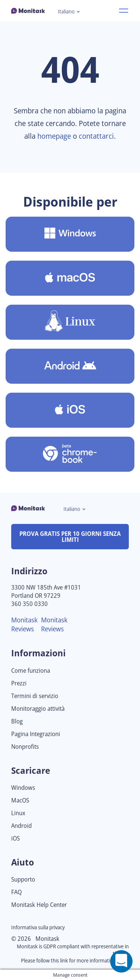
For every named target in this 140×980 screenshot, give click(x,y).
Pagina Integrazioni (36, 734)
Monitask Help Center (39, 905)
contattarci (96, 136)
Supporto (23, 880)
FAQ (16, 892)
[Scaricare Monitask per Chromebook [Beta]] (70, 454)
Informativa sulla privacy (38, 927)
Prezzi (19, 683)
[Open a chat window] (121, 961)
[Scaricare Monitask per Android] (70, 366)
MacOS (20, 800)
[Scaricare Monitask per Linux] (70, 322)
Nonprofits (25, 747)
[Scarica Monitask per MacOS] (70, 278)
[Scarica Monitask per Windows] (70, 234)
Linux (18, 813)
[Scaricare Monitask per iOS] (70, 410)
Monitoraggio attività (38, 709)
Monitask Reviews (24, 624)
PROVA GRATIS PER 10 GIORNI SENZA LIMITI (70, 537)
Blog (17, 721)
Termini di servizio (35, 696)
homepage (54, 136)
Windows (23, 788)
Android (21, 826)
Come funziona (31, 671)
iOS (15, 838)
